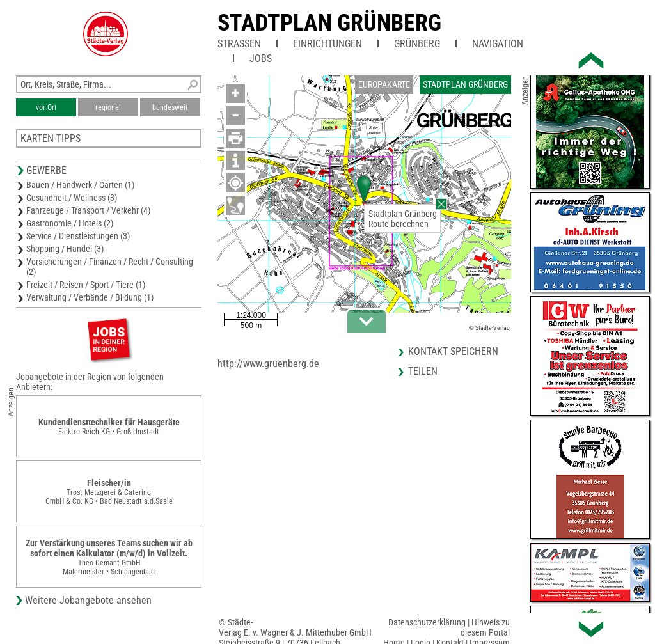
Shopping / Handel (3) (65, 249)
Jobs (261, 59)
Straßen (239, 44)
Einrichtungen (327, 44)
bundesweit (170, 107)
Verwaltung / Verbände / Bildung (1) (90, 297)
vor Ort (46, 107)
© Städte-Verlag (489, 328)
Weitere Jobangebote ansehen (88, 600)
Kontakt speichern (453, 351)
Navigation (498, 44)
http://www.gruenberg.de (268, 364)
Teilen (423, 371)
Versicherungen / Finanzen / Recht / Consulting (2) (110, 267)
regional (108, 107)
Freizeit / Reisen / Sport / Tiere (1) (86, 285)
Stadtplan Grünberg (329, 23)
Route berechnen (399, 224)
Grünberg (417, 44)
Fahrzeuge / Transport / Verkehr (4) (88, 210)
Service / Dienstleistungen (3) (78, 236)
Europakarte (384, 84)
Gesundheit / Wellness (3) (72, 198)
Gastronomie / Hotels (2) (70, 223)
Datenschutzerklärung (427, 622)
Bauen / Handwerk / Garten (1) (80, 185)
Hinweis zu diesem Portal (485, 627)
